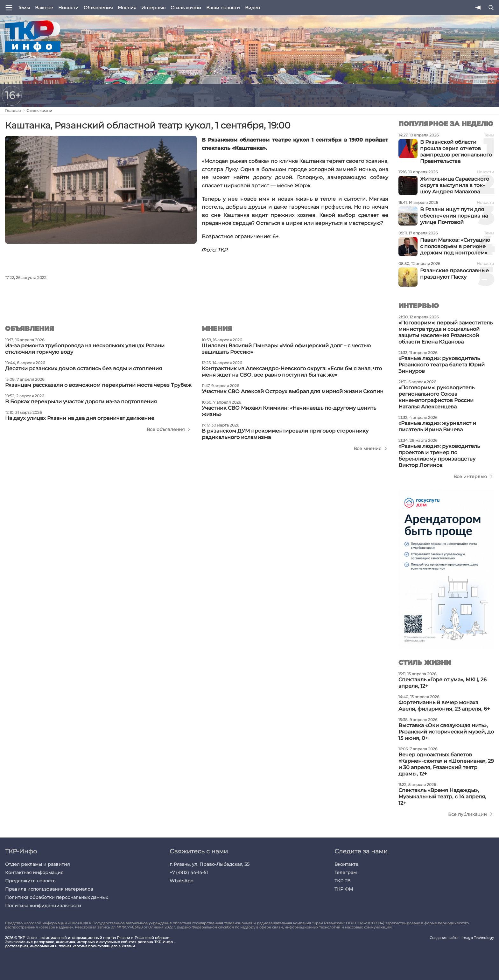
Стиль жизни (186, 8)
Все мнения (367, 448)
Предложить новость (30, 881)
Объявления (98, 8)
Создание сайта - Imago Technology (462, 938)
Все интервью (470, 476)
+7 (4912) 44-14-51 (189, 872)
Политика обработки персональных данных (56, 897)
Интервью (153, 8)
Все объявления (166, 429)
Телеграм (346, 872)
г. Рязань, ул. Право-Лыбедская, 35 (210, 864)
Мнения (127, 8)
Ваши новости (223, 8)
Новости (68, 8)
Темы (24, 8)
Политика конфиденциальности (43, 906)
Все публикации (467, 814)
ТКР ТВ (342, 881)
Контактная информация (34, 872)
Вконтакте (346, 864)
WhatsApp (181, 881)
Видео (253, 8)
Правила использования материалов (49, 889)
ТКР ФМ (344, 889)
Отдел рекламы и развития (37, 864)
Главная (13, 111)
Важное (44, 8)
